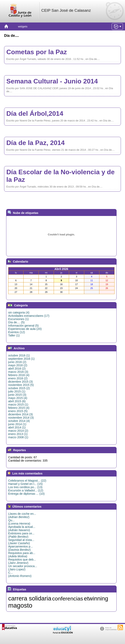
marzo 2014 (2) (18, 431)
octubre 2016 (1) (19, 355)
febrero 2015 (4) (19, 408)
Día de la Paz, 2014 (36, 143)
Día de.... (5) (16, 322)
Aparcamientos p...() (20, 548)
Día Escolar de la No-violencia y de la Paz (60, 176)
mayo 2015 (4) (18, 398)
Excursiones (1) (18, 319)
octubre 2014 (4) (19, 421)
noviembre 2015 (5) (21, 385)
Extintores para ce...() (21, 535)
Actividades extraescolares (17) (29, 316)
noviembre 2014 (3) (21, 418)
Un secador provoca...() (23, 568)
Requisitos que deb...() (22, 561)
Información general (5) (23, 326)
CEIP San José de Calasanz (66, 10)
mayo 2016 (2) (18, 365)
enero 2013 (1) (18, 434)
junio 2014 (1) (17, 424)
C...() (20, 574)
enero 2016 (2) (18, 378)
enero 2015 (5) (18, 411)
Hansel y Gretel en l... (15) (25, 484)
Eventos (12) (17, 332)
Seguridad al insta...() (21, 542)
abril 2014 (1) (17, 427)
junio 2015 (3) (17, 395)
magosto (20, 605)
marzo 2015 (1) (18, 405)
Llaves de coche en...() (22, 515)
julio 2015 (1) (17, 391)
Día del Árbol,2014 (35, 114)
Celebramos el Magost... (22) (27, 481)
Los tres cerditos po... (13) (25, 487)
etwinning (96, 598)
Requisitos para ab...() (22, 555)
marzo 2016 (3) (18, 372)
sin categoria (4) (19, 312)
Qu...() (19, 522)
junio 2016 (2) (17, 362)
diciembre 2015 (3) (20, 382)
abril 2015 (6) (17, 401)
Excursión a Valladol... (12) (26, 490)
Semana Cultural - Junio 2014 (52, 81)
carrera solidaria (30, 598)
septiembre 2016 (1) (21, 359)
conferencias (68, 599)
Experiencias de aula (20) (25, 329)
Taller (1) (14, 335)
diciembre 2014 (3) (20, 414)
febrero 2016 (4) (19, 375)
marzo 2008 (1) (18, 437)
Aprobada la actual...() (22, 528)
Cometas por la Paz (37, 52)
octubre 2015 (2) (19, 388)
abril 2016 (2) (17, 369)
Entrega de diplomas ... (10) (26, 494)
